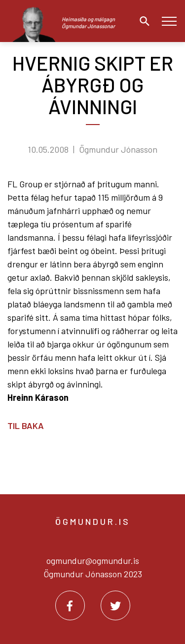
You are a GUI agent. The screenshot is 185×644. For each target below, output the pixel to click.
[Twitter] (115, 605)
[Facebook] (70, 605)
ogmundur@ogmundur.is (93, 560)
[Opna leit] (142, 21)
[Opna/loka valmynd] (169, 21)
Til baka (26, 426)
